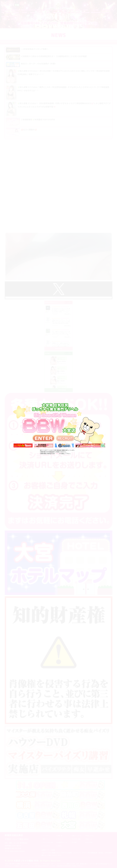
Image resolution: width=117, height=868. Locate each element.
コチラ (57, 454)
